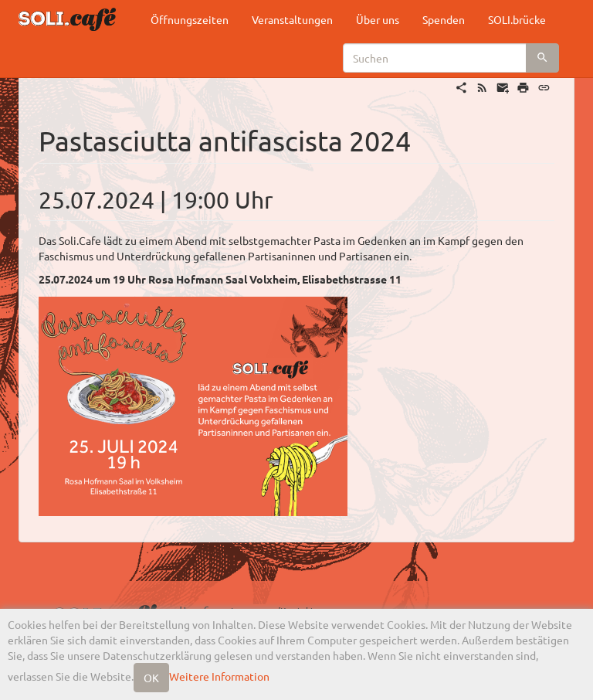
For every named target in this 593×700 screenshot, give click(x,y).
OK (151, 678)
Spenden (444, 19)
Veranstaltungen (292, 19)
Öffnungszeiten (190, 19)
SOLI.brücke (517, 19)
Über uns (378, 19)
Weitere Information (219, 676)
